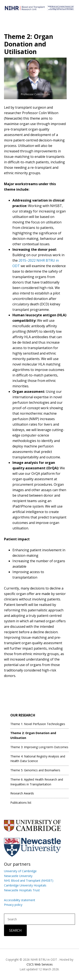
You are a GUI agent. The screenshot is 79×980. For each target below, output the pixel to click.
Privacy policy (13, 905)
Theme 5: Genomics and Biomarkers (35, 770)
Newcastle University (18, 876)
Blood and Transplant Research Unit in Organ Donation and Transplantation (40, 9)
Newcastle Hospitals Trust (22, 890)
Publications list (21, 803)
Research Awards (22, 793)
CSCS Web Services (40, 964)
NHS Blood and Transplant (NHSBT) (29, 880)
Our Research (23, 715)
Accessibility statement (20, 900)
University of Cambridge (20, 871)
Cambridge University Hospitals (25, 885)
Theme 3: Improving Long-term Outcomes (39, 747)
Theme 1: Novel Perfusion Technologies (38, 724)
